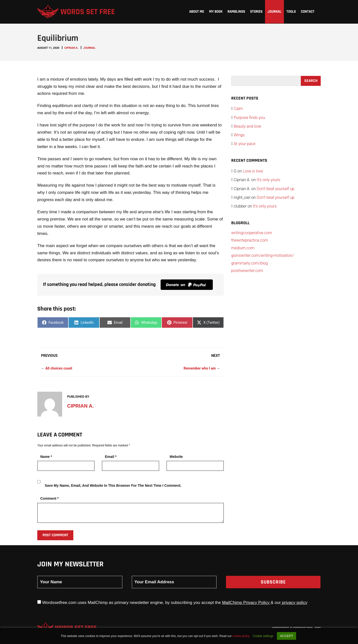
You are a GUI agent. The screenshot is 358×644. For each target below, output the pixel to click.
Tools (291, 12)
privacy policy (294, 603)
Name (46, 457)
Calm (238, 109)
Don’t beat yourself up (275, 189)
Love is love (253, 171)
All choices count (59, 368)
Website (176, 457)
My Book (216, 12)
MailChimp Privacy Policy (246, 603)
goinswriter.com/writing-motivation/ (263, 255)
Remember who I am (200, 368)
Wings (239, 135)
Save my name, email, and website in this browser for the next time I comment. (113, 485)
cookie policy (241, 636)
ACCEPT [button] (287, 636)
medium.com (243, 248)
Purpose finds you (249, 118)
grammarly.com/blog (249, 263)
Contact (308, 12)
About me (197, 12)
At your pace (245, 144)
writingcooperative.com (252, 233)
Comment (49, 498)
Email (111, 457)
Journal (274, 12)
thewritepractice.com (250, 240)
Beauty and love (247, 126)
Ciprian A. (71, 48)
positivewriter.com (247, 271)
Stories (256, 12)
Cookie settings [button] (263, 636)
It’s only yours (268, 180)
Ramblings (236, 12)
